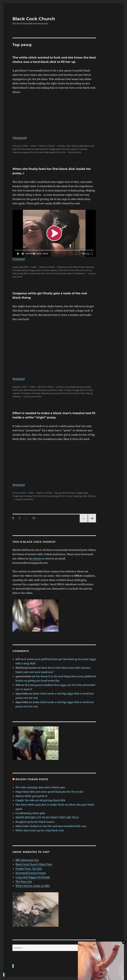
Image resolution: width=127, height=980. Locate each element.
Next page (92, 522)
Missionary (46, 393)
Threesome (80, 273)
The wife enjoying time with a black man (40, 787)
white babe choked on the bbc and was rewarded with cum (51, 826)
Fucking (83, 149)
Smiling (57, 273)
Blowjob (26, 149)
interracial (18, 152)
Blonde (90, 267)
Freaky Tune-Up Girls (29, 869)
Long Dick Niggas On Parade (33, 877)
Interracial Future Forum (31, 873)
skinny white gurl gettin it (31, 796)
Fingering (17, 496)
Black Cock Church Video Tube (34, 864)
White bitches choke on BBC (33, 886)
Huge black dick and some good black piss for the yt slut (50, 792)
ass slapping (72, 387)
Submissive (67, 273)
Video (33, 146)
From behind (76, 270)
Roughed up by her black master (35, 822)
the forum (35, 559)
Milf (14, 273)
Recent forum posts (32, 779)
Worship (17, 396)
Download (20, 138)
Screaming (35, 273)
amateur (62, 146)
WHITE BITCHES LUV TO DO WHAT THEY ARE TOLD (47, 817)
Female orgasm (70, 149)
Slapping (77, 496)
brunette (17, 270)
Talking (89, 393)
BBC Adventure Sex (27, 860)
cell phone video (55, 390)
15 (35, 518)
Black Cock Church (34, 19)
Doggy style (55, 149)
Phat (26, 273)
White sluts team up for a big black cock (40, 830)
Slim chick (60, 152)
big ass (75, 146)
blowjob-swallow (40, 149)
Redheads (49, 152)
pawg (26, 152)
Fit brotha (63, 270)
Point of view (36, 152)
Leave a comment (33, 396)
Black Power (79, 267)
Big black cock (87, 146)
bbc (69, 146)
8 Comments (74, 152)
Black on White (47, 146)
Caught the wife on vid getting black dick (40, 800)
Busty (25, 270)
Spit (85, 496)
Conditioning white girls (30, 813)
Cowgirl (68, 390)
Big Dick (17, 149)
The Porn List (24, 882)
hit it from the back (42, 496)
